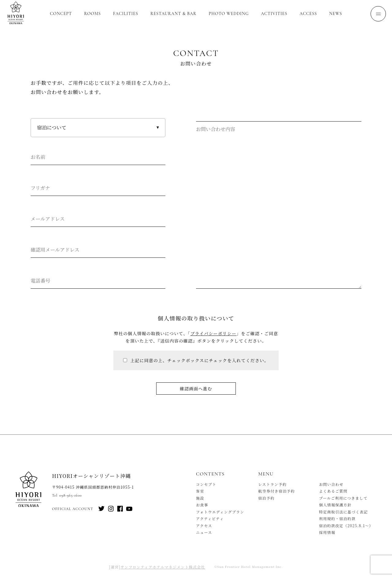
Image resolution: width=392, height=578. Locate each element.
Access (308, 14)
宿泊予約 (266, 498)
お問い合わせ (331, 484)
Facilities (126, 14)
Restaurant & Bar (173, 14)
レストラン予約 (272, 484)
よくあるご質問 (333, 491)
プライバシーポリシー (213, 333)
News (336, 14)
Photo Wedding (229, 14)
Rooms (92, 14)
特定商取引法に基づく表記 (343, 512)
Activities (274, 14)
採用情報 (327, 532)
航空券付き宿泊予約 (277, 491)
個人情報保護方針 (335, 505)
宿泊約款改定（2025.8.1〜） (346, 525)
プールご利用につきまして (343, 498)
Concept (61, 14)
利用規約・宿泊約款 (337, 518)
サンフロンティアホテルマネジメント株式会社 (163, 567)
